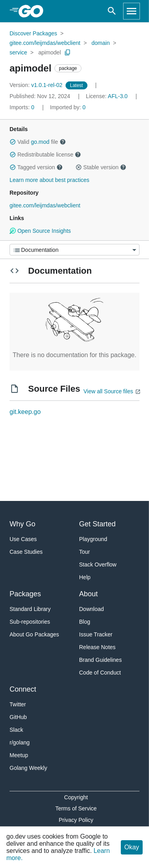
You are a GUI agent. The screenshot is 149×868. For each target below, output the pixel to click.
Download (91, 609)
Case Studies (26, 552)
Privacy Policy (76, 820)
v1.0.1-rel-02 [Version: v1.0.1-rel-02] (37, 85)
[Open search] (112, 11)
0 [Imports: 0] (23, 107)
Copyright (76, 797)
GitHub (18, 717)
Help (85, 577)
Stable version (101, 167)
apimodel (49, 52)
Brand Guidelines (100, 660)
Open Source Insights (40, 231)
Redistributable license (45, 155)
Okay (132, 847)
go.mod (40, 142)
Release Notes (97, 647)
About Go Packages (34, 634)
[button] (13, 142)
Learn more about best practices (49, 180)
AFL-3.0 (118, 96)
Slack (16, 730)
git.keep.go (25, 412)
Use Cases (23, 539)
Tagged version (36, 167)
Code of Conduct (100, 673)
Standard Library (30, 609)
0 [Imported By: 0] (68, 107)
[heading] (34, 11)
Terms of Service (76, 808)
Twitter (18, 704)
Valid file (38, 142)
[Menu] (74, 250)
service (18, 52)
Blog (85, 622)
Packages (25, 594)
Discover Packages (33, 33)
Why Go (22, 524)
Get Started (97, 524)
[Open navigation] (132, 11)
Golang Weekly (28, 768)
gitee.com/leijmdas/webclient (45, 43)
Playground (93, 539)
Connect (23, 689)
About (88, 594)
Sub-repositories (30, 622)
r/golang (20, 742)
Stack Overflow (98, 564)
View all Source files (108, 391)
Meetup (19, 755)
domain (101, 43)
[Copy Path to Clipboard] (68, 52)
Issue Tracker (96, 634)
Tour (84, 552)
